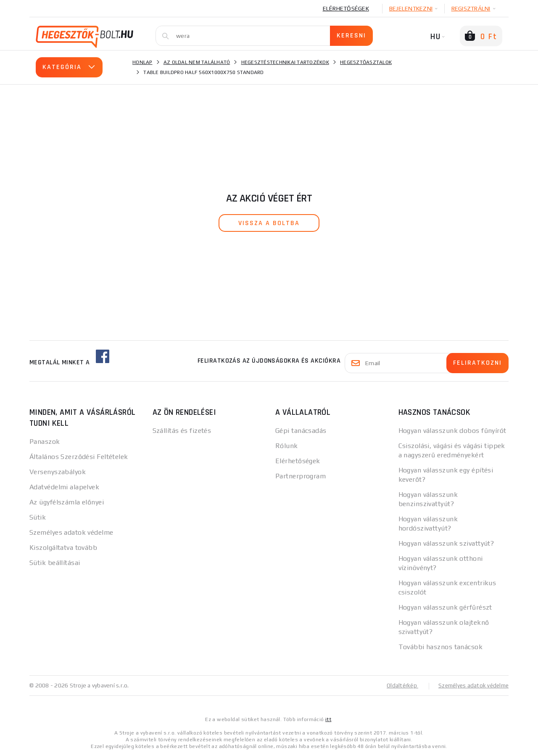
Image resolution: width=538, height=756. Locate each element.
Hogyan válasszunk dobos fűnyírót (452, 431)
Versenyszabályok (58, 472)
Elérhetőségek (346, 8)
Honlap (142, 62)
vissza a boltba (269, 223)
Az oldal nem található (197, 62)
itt (328, 719)
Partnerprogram (301, 476)
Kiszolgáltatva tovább (63, 548)
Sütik (38, 517)
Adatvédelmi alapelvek (64, 487)
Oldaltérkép (398, 685)
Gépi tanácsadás (301, 431)
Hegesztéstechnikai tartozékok (285, 62)
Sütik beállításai (55, 563)
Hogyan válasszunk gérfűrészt (445, 607)
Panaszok (45, 442)
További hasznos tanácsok (441, 647)
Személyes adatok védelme (71, 532)
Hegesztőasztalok (366, 62)
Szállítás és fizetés (182, 431)
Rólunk (287, 446)
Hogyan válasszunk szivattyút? (446, 543)
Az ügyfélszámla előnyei (67, 502)
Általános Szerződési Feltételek (79, 457)
